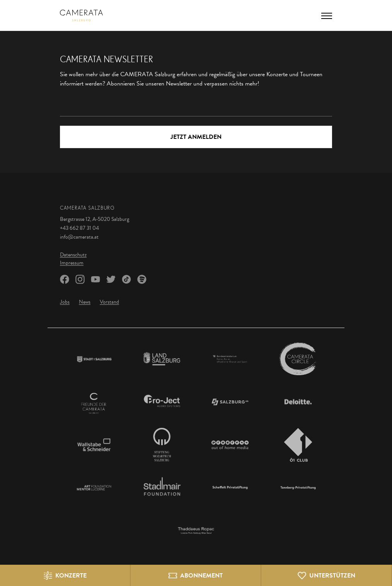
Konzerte (71, 576)
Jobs (65, 302)
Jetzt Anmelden (196, 137)
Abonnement (201, 576)
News (85, 302)
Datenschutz (73, 255)
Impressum (72, 263)
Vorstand (109, 302)
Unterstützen (332, 576)
